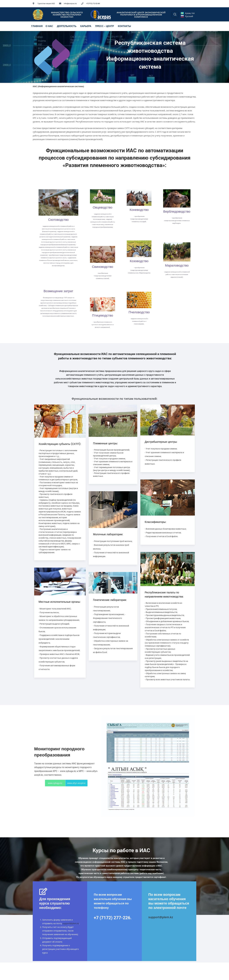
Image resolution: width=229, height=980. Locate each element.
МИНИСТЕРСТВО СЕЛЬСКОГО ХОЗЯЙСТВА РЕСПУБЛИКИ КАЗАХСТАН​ (67, 15)
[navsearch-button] (175, 15)
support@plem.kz (71, 923)
